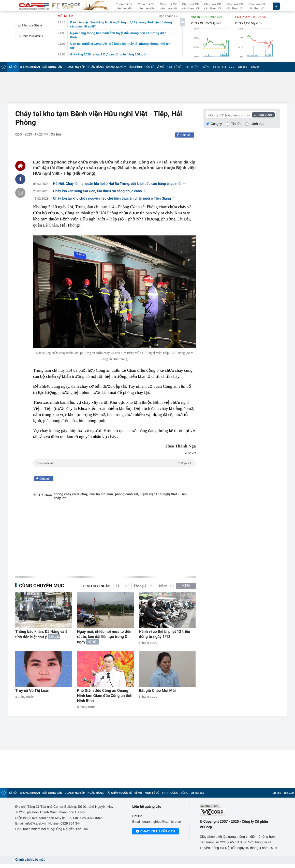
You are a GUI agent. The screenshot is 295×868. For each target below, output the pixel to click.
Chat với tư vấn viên (156, 832)
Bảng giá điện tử (29, 25)
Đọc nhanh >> (168, 16)
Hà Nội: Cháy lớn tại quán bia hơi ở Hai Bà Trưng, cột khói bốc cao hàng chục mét (120, 184)
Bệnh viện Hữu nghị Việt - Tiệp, (164, 494)
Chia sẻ (185, 135)
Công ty (216, 124)
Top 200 (289, 793)
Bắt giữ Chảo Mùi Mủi (157, 691)
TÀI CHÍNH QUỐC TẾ (141, 67)
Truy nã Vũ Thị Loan (32, 691)
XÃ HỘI (13, 67)
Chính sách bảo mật (30, 860)
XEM (186, 586)
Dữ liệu (243, 67)
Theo (114, 463)
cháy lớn (60, 498)
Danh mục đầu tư (30, 36)
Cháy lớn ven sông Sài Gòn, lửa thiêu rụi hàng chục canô (100, 191)
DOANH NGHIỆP (75, 67)
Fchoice (254, 67)
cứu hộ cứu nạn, (102, 494)
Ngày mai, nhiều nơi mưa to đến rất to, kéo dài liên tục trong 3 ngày (104, 637)
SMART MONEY (116, 67)
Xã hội (56, 134)
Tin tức (236, 124)
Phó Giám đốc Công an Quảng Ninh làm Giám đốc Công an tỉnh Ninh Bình (105, 696)
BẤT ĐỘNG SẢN (52, 67)
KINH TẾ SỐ (174, 67)
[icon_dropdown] (276, 6)
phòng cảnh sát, (127, 494)
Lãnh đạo (257, 124)
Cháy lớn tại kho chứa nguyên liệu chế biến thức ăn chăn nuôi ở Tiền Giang (114, 199)
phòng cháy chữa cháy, (71, 494)
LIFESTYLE (220, 67)
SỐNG (207, 67)
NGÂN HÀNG (96, 67)
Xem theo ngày (96, 586)
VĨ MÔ (160, 67)
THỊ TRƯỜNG (192, 67)
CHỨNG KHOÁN (30, 67)
